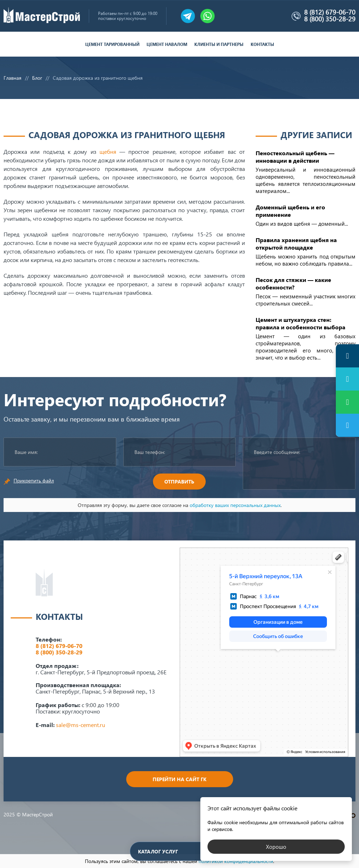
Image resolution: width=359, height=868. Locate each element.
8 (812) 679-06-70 (330, 12)
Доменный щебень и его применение (290, 211)
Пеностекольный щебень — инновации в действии (295, 157)
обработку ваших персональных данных (235, 505)
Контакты (262, 44)
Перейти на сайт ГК (179, 779)
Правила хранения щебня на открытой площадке (296, 244)
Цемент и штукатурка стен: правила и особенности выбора (301, 323)
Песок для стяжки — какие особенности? (293, 283)
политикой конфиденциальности (236, 861)
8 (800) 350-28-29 (330, 19)
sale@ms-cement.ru (81, 725)
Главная (12, 78)
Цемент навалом (167, 44)
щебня (108, 151)
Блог (37, 78)
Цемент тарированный (112, 44)
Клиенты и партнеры (219, 44)
